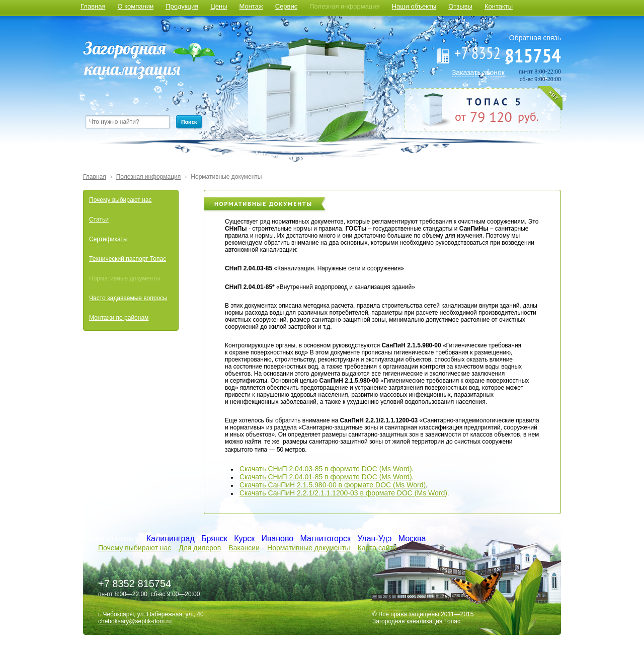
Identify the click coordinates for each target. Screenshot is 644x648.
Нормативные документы (226, 177)
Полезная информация (344, 6)
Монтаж (251, 6)
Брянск (214, 538)
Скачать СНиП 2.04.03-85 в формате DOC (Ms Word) (326, 469)
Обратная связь (535, 38)
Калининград (171, 538)
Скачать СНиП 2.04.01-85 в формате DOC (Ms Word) (326, 477)
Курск (244, 538)
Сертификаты (108, 239)
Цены (219, 6)
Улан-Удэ (374, 538)
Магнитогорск (326, 538)
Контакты (499, 6)
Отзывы (460, 6)
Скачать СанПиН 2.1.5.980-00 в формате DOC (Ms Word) (333, 485)
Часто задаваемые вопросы (128, 298)
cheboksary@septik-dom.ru (135, 621)
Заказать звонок (478, 73)
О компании (135, 6)
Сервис (287, 6)
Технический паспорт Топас (128, 259)
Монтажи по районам (119, 318)
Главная (93, 6)
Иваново (278, 538)
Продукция (182, 6)
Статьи (99, 220)
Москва (412, 538)
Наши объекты (414, 6)
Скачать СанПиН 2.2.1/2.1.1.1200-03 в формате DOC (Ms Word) (343, 493)
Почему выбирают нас (120, 200)
